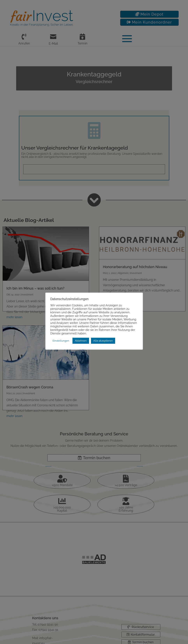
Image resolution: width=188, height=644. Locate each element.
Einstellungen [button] (61, 341)
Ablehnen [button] (81, 341)
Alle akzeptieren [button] (103, 341)
